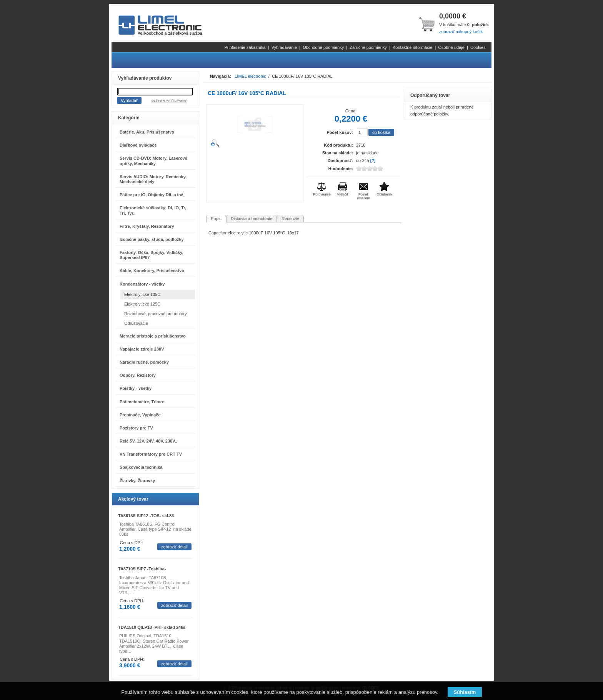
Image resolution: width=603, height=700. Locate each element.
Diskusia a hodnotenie (252, 219)
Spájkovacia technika (141, 467)
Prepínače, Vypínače (140, 415)
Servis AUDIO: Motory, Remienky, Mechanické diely (153, 179)
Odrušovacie (136, 323)
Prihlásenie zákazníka (245, 47)
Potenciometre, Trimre (142, 402)
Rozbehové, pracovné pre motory (156, 314)
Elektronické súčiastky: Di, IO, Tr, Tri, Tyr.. (153, 210)
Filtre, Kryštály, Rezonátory (147, 226)
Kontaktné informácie (412, 47)
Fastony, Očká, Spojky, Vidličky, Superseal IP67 (151, 255)
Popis (216, 219)
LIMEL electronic (250, 76)
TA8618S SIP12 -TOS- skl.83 (146, 516)
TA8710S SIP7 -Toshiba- (142, 569)
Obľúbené (384, 194)
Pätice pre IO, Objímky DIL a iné (151, 195)
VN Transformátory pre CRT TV (151, 454)
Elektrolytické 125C (142, 304)
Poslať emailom (363, 196)
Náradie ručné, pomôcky (144, 362)
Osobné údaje (451, 47)
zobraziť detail (174, 547)
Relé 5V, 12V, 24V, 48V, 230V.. (148, 441)
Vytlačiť (343, 194)
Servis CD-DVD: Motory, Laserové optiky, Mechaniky (153, 161)
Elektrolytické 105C (142, 294)
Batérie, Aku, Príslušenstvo (147, 132)
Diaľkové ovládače (138, 145)
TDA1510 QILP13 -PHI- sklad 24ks (152, 627)
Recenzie (290, 219)
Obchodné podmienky (323, 47)
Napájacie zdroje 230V (142, 349)
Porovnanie (322, 194)
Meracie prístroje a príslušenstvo (153, 336)
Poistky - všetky (136, 388)
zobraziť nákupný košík (461, 32)
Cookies (478, 47)
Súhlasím (465, 692)
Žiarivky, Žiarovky (137, 481)
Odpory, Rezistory (138, 375)
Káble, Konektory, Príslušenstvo (152, 271)
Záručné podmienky (368, 47)
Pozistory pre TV (136, 428)
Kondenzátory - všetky (142, 284)
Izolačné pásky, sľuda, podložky (152, 239)
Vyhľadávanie (284, 47)
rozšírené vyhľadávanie (169, 100)
